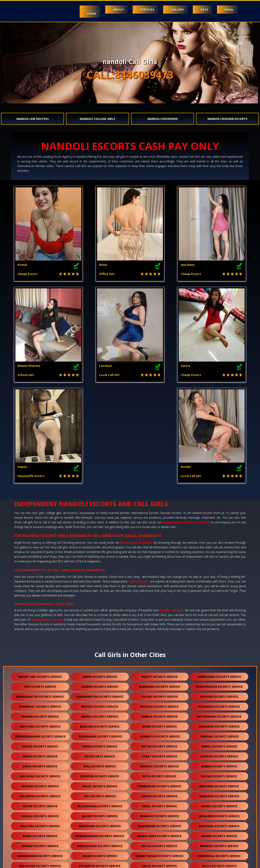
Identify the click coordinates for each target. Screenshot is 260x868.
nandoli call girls (171, 509)
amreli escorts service (219, 645)
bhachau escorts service (100, 625)
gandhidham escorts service (40, 755)
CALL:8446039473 (130, 75)
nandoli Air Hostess (33, 119)
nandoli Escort (139, 480)
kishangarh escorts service (219, 785)
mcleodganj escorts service (100, 705)
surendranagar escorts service (40, 635)
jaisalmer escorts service (219, 715)
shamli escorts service (219, 705)
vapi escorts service (40, 586)
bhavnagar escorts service (100, 635)
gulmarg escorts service (99, 845)
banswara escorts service (100, 725)
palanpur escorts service (40, 695)
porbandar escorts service (159, 685)
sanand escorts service (40, 615)
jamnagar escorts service (159, 586)
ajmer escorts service (100, 576)
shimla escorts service (160, 615)
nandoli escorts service (160, 665)
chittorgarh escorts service (100, 785)
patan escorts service (219, 675)
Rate (203, 10)
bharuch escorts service (160, 715)
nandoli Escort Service (47, 519)
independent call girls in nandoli (186, 421)
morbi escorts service (159, 625)
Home (88, 14)
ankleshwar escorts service (100, 745)
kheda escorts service (100, 645)
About (116, 10)
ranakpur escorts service (40, 805)
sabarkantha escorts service (100, 596)
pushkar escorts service (40, 835)
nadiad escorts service (40, 745)
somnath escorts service (160, 635)
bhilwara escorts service (219, 725)
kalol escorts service (159, 765)
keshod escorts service (100, 606)
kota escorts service (159, 675)
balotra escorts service (40, 725)
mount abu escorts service (40, 576)
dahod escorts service (40, 645)
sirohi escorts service (40, 655)
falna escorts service (40, 775)
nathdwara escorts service (219, 615)
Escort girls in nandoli (137, 442)
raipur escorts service (39, 815)
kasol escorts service (159, 705)
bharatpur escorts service (100, 805)
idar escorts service (219, 835)
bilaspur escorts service (160, 805)
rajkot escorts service (159, 576)
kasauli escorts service (40, 715)
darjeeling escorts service (100, 825)
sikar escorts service (40, 795)
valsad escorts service (160, 596)
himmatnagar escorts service (159, 755)
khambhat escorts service (40, 606)
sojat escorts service (219, 805)
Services (145, 10)
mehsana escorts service (219, 685)
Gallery (176, 10)
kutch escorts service (159, 745)
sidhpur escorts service (40, 825)
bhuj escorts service (100, 665)
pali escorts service (100, 695)
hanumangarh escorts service (100, 735)
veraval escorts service (220, 635)
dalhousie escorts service (40, 765)
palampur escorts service (100, 765)
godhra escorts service (40, 685)
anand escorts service (219, 735)
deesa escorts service (40, 665)
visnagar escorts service (219, 695)
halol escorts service (100, 685)
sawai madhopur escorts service (100, 815)
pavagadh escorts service (219, 606)
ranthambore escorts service (159, 845)
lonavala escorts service (219, 825)
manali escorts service (100, 615)
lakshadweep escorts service (159, 835)
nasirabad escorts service (100, 835)
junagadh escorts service (219, 625)
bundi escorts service (40, 735)
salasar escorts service (161, 815)
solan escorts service (40, 705)
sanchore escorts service (159, 795)
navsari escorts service (219, 596)
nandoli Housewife (163, 119)
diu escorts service (100, 655)
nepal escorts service (159, 825)
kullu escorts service (219, 765)
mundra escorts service (219, 745)
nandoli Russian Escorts (227, 119)
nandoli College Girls (97, 119)
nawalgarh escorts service (159, 735)
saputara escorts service (40, 625)
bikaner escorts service (159, 785)
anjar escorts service (100, 755)
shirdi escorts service (160, 775)
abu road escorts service (40, 675)
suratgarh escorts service (100, 795)
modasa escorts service (159, 606)
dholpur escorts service (219, 775)
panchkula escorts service (219, 755)
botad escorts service (159, 645)
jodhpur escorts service (100, 675)
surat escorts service (160, 655)
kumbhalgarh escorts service (40, 785)
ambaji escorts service (219, 665)
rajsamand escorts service (159, 725)
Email (229, 10)
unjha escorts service (220, 815)
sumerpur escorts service (100, 775)
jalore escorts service (100, 715)
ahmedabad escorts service (219, 576)
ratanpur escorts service (219, 795)
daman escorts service (100, 586)
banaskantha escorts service (40, 596)
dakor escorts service (160, 695)
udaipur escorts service (219, 655)
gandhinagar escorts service (219, 586)
